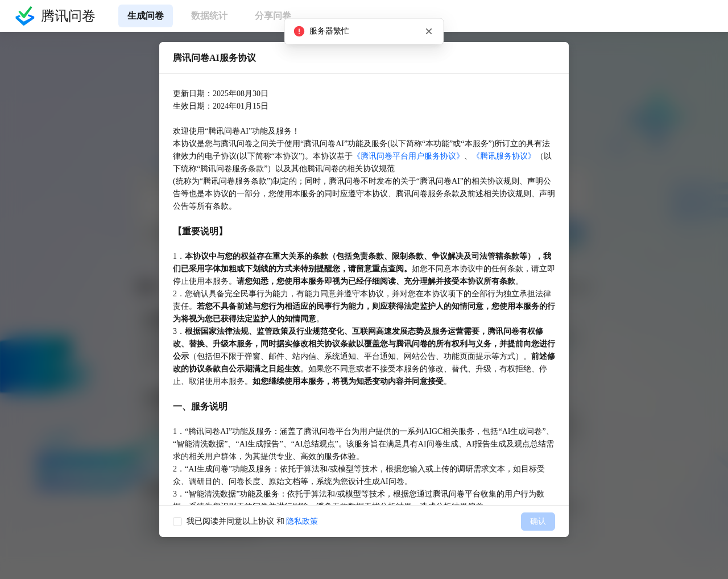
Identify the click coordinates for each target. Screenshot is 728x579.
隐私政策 (302, 521)
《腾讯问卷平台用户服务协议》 (408, 156)
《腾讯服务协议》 (504, 156)
